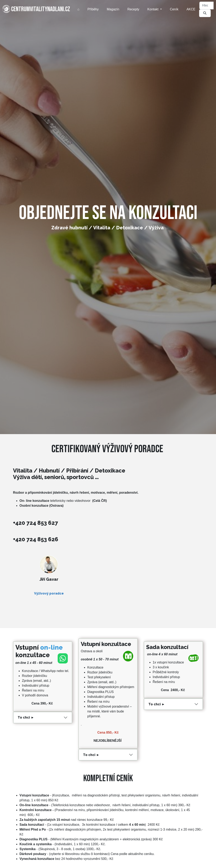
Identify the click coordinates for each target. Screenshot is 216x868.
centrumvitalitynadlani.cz (36, 9)
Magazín (113, 9)
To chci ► (26, 717)
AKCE (191, 9)
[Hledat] (206, 5)
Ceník (174, 9)
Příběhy (93, 9)
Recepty (133, 9)
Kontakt (153, 9)
